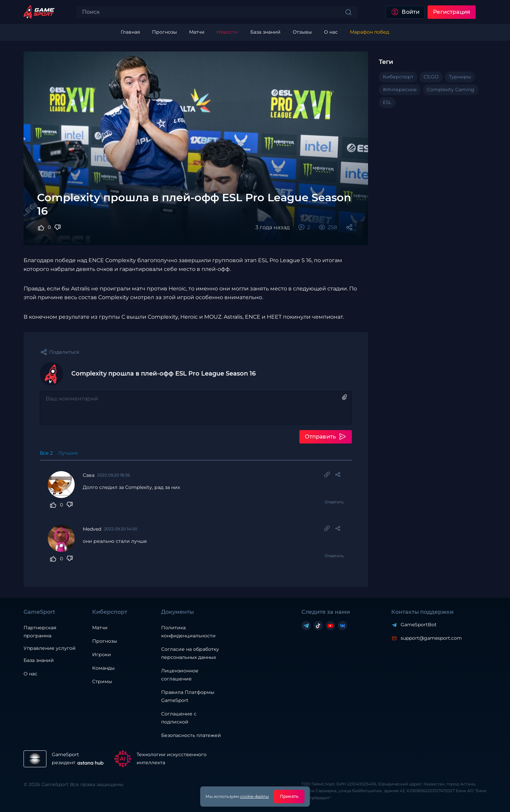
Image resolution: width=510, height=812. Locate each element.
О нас (30, 674)
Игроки (102, 655)
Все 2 (46, 453)
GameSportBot (419, 625)
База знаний (39, 660)
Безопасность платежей (191, 735)
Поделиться (64, 352)
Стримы (102, 681)
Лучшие (68, 453)
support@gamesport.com (431, 638)
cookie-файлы (254, 796)
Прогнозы (105, 641)
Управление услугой (50, 648)
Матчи (100, 628)
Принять (289, 796)
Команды (103, 668)
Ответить (334, 502)
